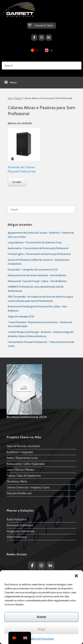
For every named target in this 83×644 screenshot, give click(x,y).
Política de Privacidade (42, 639)
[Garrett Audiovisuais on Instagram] (42, 38)
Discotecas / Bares (17, 481)
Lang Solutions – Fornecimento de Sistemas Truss (35, 242)
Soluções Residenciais (19, 493)
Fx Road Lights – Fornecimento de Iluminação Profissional (39, 254)
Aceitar (41, 617)
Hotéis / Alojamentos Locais (22, 458)
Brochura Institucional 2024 (27, 417)
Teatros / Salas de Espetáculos (24, 476)
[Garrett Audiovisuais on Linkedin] (49, 38)
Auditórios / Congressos (20, 452)
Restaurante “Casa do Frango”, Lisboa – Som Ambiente (37, 281)
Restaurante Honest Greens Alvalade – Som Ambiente (37, 275)
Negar (41, 629)
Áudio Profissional (17, 519)
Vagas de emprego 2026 (21, 316)
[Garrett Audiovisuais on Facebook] (34, 38)
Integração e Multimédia (20, 531)
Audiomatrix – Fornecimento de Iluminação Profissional (38, 248)
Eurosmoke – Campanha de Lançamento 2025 (33, 269)
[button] (76, 576)
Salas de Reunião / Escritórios (23, 446)
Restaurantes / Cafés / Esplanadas (26, 464)
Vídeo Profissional (17, 537)
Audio (18, 98)
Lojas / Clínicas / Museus (20, 470)
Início (11, 98)
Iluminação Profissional (20, 525)
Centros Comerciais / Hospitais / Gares (28, 487)
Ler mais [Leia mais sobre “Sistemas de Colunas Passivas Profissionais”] (17, 182)
